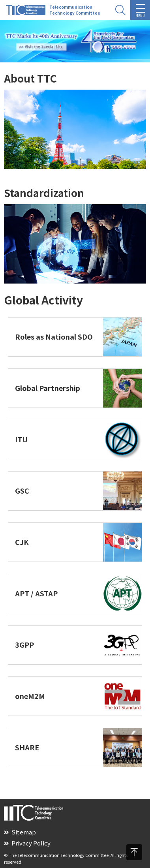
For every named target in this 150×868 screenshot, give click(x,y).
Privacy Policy (27, 843)
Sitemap (20, 832)
